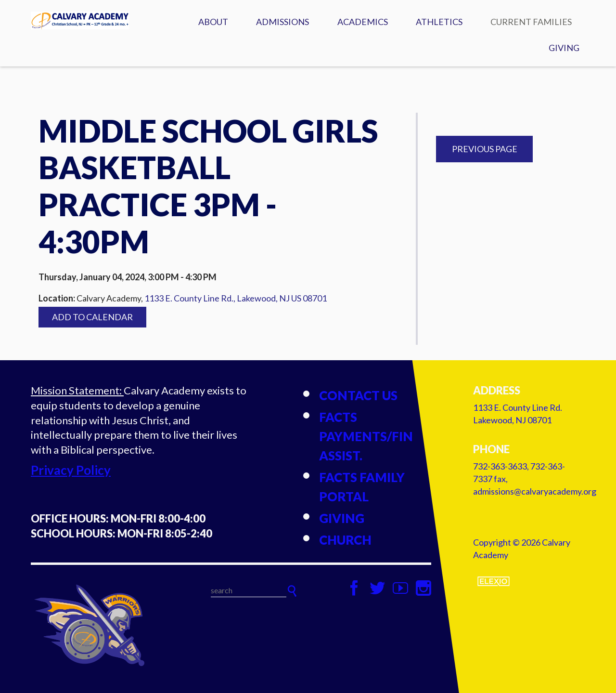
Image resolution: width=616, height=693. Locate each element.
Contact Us (358, 395)
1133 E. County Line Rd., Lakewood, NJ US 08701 (236, 298)
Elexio (494, 581)
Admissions (282, 22)
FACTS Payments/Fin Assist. (366, 436)
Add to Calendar (92, 317)
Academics (363, 22)
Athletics (439, 22)
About (213, 22)
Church (345, 540)
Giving (564, 48)
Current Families (531, 22)
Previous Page (485, 149)
